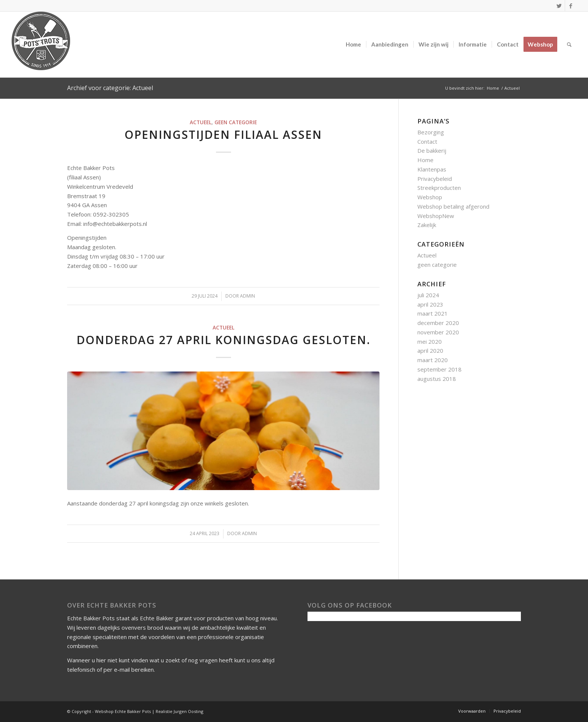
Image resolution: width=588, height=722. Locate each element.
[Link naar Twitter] (559, 6)
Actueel (201, 122)
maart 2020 (433, 360)
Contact (427, 141)
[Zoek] (569, 44)
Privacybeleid (435, 179)
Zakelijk (427, 225)
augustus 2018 (437, 379)
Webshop (430, 197)
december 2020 (438, 323)
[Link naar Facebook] (571, 6)
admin (247, 296)
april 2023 (430, 304)
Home (425, 160)
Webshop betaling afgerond (453, 206)
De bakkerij (432, 150)
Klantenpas (432, 169)
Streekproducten (439, 188)
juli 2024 (428, 295)
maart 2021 (433, 313)
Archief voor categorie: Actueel (110, 88)
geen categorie (236, 122)
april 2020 (430, 350)
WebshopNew (436, 216)
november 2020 (438, 332)
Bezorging (431, 132)
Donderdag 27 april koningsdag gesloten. (223, 340)
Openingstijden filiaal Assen (223, 135)
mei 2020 (430, 341)
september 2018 (439, 369)
